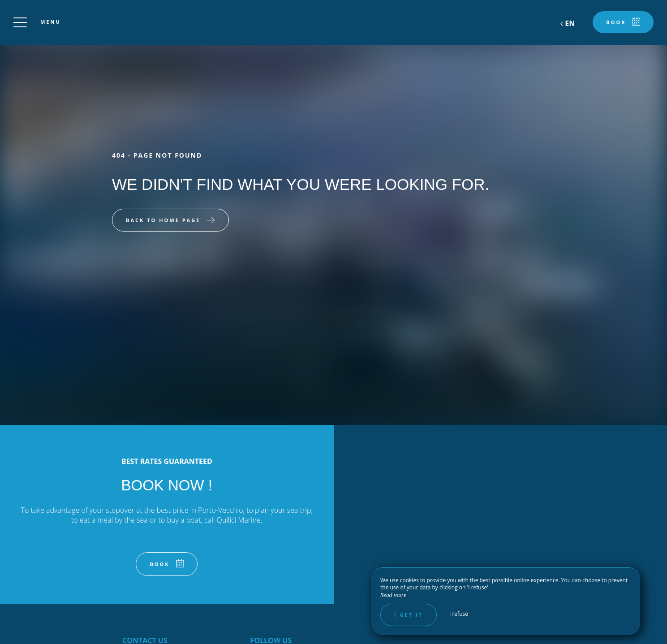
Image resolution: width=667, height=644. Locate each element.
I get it (409, 615)
